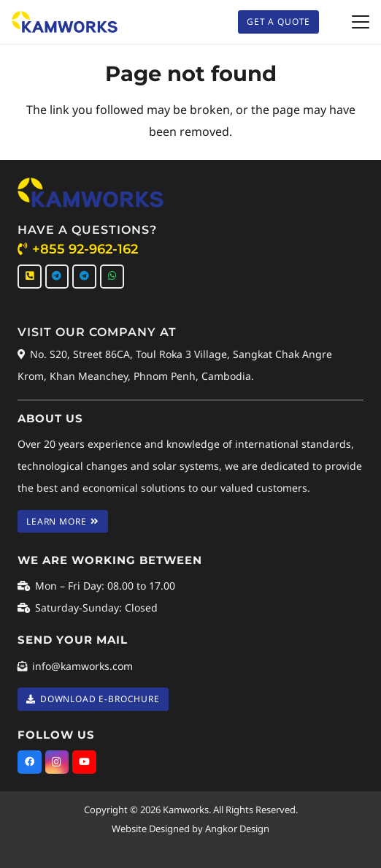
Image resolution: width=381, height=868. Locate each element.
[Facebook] (30, 762)
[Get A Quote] (278, 22)
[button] (361, 22)
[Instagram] (57, 762)
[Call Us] (30, 277)
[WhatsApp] (112, 277)
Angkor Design (237, 829)
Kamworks (186, 810)
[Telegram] (57, 277)
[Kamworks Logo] (65, 22)
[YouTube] (84, 762)
